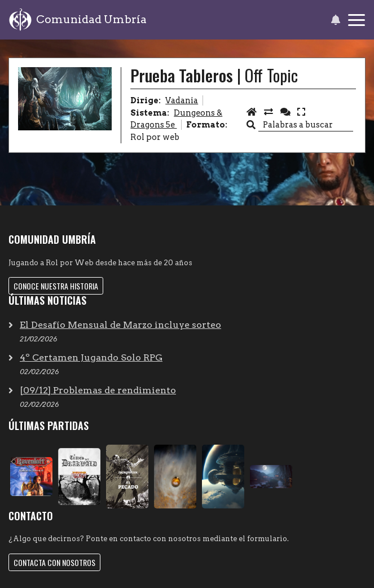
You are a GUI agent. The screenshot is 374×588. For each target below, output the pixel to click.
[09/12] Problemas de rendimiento (98, 390)
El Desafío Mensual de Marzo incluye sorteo (120, 325)
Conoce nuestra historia (56, 286)
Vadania (182, 100)
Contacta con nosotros (54, 562)
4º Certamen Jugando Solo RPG (91, 357)
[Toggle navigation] (357, 20)
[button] (335, 20)
